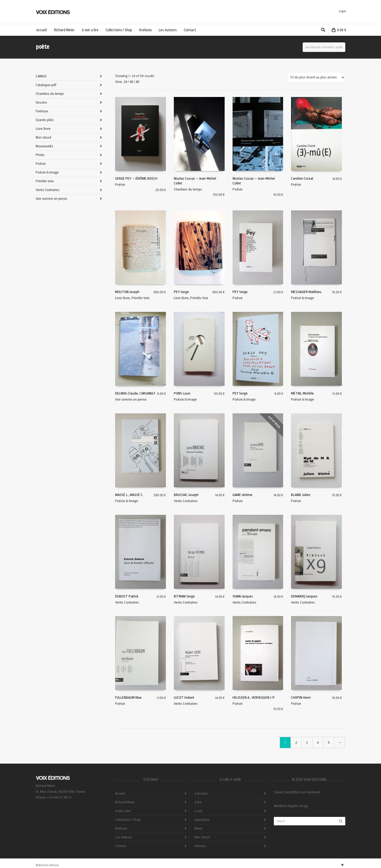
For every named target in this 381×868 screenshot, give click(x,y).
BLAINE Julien (301, 495)
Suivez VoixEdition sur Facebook (297, 792)
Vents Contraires (186, 501)
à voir (198, 811)
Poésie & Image (303, 298)
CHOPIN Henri (301, 697)
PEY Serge (181, 292)
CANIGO (41, 76)
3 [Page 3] (307, 743)
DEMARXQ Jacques (304, 596)
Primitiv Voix (140, 298)
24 (125, 82)
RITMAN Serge (184, 596)
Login (343, 11)
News (198, 828)
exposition (202, 820)
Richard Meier (125, 802)
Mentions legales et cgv (291, 806)
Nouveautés (44, 146)
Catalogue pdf (46, 85)
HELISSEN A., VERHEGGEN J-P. (254, 697)
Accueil (120, 793)
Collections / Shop (128, 820)
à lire (198, 802)
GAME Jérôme (242, 495)
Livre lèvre (123, 298)
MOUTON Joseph (127, 292)
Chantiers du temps (188, 189)
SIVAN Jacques (243, 596)
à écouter (201, 793)
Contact (121, 846)
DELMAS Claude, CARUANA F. (135, 393)
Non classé (44, 137)
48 (131, 82)
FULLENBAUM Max (128, 697)
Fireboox (42, 111)
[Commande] (316, 77)
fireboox (121, 828)
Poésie (120, 185)
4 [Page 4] (318, 743)
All (137, 82)
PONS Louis (182, 393)
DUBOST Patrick (127, 596)
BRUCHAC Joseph (186, 495)
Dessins (41, 102)
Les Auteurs (124, 837)
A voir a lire (123, 811)
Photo (40, 155)
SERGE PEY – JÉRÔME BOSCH (136, 178)
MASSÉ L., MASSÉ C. (129, 495)
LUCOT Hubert (184, 697)
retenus (200, 846)
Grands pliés (45, 120)
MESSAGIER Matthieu (306, 292)
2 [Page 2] (296, 743)
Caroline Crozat (302, 178)
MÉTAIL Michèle (302, 393)
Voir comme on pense (131, 399)
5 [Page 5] (329, 743)
